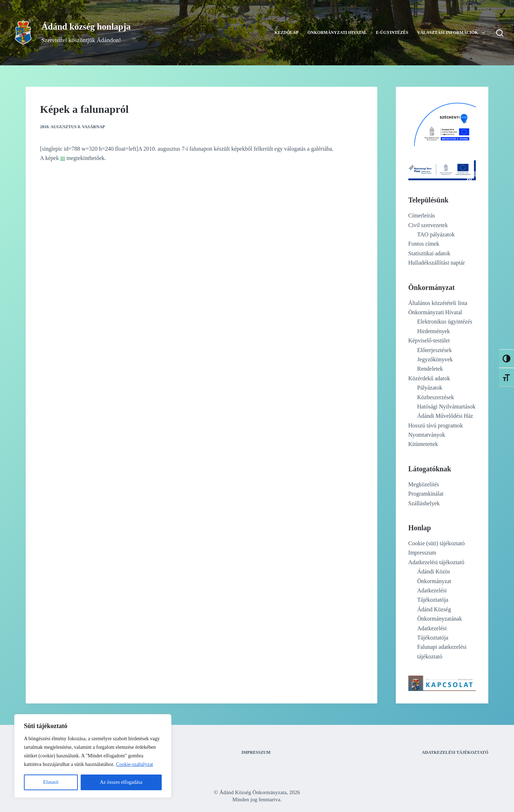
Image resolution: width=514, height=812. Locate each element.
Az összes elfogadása (121, 782)
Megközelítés (424, 484)
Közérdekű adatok (429, 378)
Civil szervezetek (428, 225)
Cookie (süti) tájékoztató (437, 543)
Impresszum (422, 553)
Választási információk (452, 33)
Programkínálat (426, 494)
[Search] (500, 33)
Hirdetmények (434, 331)
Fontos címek (424, 244)
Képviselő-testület (429, 340)
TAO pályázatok (436, 234)
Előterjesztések (435, 350)
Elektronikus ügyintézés (445, 322)
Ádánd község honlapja (86, 27)
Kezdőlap (286, 32)
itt (63, 158)
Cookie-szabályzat (134, 764)
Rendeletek (430, 369)
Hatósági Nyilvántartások (446, 407)
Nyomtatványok (427, 435)
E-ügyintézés (392, 32)
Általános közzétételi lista (438, 303)
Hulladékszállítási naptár (437, 263)
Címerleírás (422, 215)
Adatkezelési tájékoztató (436, 562)
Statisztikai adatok (429, 253)
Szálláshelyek (424, 503)
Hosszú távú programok (436, 425)
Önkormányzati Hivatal (337, 32)
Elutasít (51, 782)
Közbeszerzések (436, 397)
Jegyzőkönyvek (435, 359)
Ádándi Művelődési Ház (445, 416)
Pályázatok (430, 388)
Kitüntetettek (423, 444)
